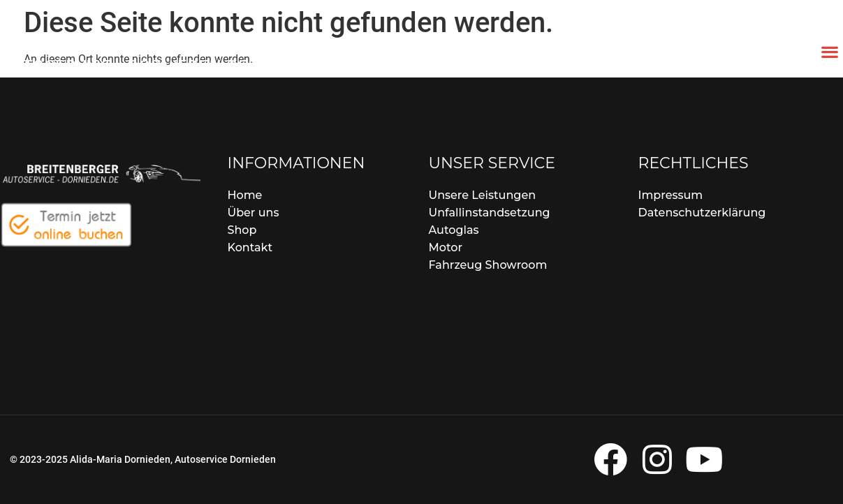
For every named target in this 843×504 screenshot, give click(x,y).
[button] (829, 51)
